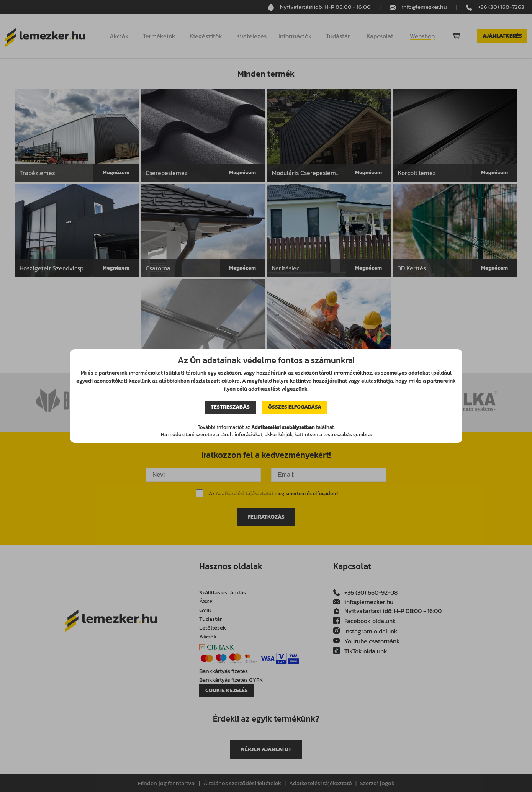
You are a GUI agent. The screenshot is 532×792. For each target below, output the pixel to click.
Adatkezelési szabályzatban (283, 427)
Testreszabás (230, 407)
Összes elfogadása (295, 407)
